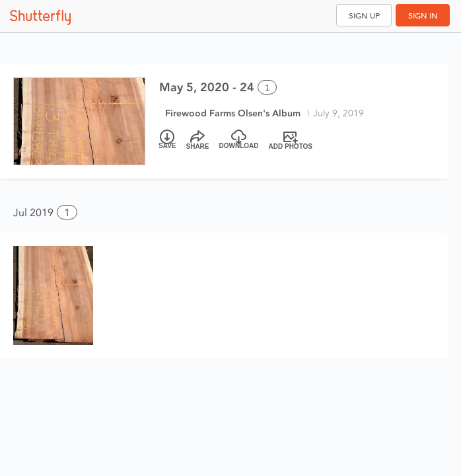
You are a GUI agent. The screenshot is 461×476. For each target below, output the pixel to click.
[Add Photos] (291, 140)
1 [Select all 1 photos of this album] (267, 88)
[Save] (167, 140)
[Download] (239, 140)
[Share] (198, 140)
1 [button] (67, 213)
